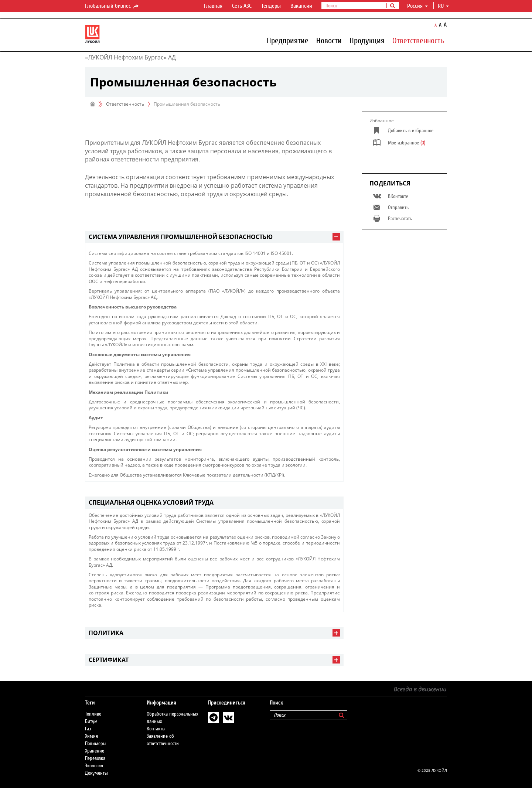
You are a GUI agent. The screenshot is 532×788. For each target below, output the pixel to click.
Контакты (156, 729)
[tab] (214, 237)
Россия (417, 6)
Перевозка (95, 758)
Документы (96, 773)
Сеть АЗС (242, 6)
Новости (329, 40)
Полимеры (96, 744)
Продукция (367, 40)
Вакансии (301, 6)
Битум (91, 722)
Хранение (95, 751)
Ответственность (418, 40)
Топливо (93, 714)
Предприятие (288, 40)
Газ (88, 729)
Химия (91, 736)
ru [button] (443, 6)
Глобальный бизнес (112, 6)
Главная (213, 6)
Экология (94, 766)
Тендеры (271, 6)
